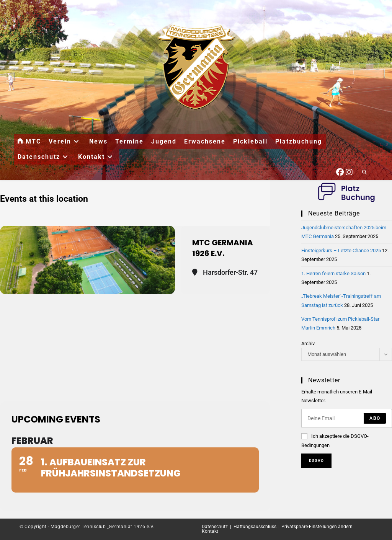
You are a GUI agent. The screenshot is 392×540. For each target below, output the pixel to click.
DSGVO (316, 461)
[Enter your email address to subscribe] (347, 418)
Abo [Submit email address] (375, 418)
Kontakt (210, 531)
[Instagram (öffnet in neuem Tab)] (349, 171)
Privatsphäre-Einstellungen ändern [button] (317, 527)
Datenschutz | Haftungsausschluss (239, 527)
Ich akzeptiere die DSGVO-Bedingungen (335, 441)
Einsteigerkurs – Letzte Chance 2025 (341, 250)
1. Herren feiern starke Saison (333, 273)
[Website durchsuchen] (364, 173)
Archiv (308, 343)
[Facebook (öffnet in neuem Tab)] (340, 171)
